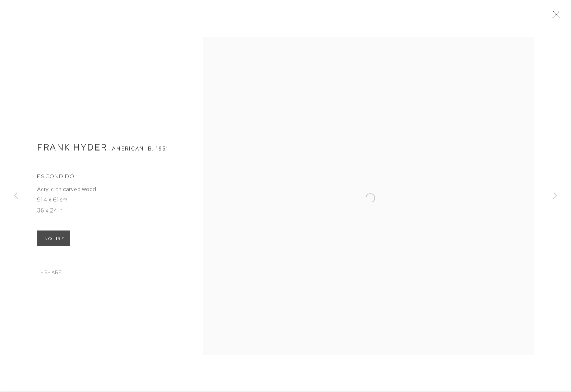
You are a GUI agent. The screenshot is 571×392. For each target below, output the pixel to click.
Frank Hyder (72, 149)
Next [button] (555, 196)
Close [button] (557, 17)
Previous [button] (16, 196)
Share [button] (53, 275)
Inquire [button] (53, 241)
